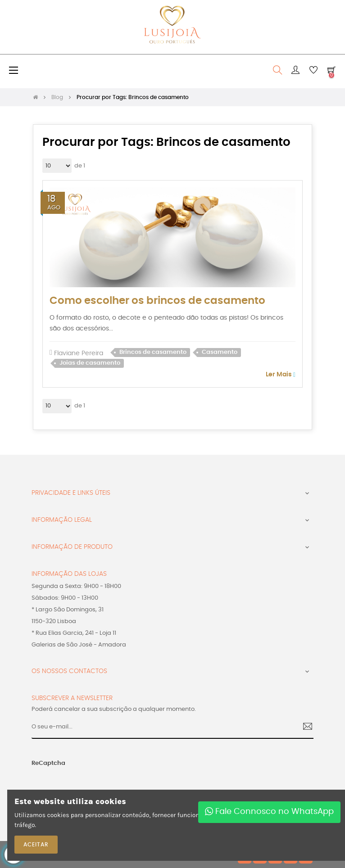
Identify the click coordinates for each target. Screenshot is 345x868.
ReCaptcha (48, 763)
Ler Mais (281, 375)
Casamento (220, 352)
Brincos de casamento (153, 352)
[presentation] (86, 785)
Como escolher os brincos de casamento (157, 301)
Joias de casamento (90, 363)
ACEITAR (36, 845)
